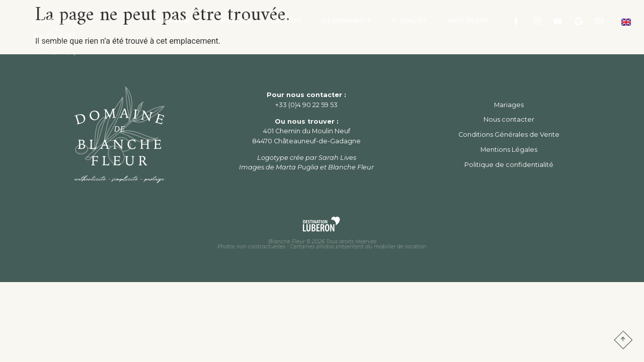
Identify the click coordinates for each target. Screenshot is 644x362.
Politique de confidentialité (509, 165)
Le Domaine (178, 21)
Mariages (236, 21)
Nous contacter (509, 119)
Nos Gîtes (286, 21)
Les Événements (346, 21)
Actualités (409, 21)
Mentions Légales (509, 150)
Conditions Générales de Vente (509, 134)
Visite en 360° (468, 21)
